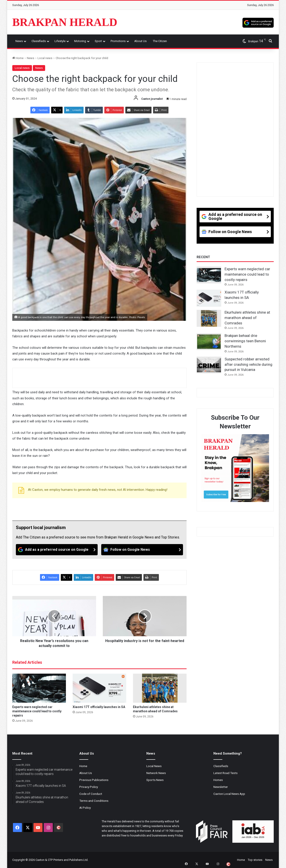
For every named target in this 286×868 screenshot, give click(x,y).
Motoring (80, 41)
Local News (154, 766)
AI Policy (85, 808)
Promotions (118, 41)
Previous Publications (94, 780)
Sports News (155, 780)
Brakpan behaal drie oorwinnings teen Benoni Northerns (245, 341)
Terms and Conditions (94, 801)
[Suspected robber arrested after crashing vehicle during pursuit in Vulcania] (209, 365)
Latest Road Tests (225, 773)
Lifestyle (60, 41)
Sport (98, 41)
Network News (156, 773)
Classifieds (39, 41)
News (19, 41)
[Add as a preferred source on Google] (258, 22)
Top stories (255, 860)
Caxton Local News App (229, 794)
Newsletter (221, 787)
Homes (218, 780)
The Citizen (160, 41)
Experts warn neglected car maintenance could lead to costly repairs (37, 711)
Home (18, 58)
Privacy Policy (89, 787)
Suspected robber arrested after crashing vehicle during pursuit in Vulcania (248, 364)
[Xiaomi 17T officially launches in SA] (99, 688)
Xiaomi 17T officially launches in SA (99, 707)
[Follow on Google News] (142, 550)
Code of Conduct (91, 794)
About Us (140, 41)
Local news (45, 58)
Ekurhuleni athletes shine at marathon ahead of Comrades (247, 318)
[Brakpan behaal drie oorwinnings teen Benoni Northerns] (209, 342)
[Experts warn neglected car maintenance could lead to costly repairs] (39, 688)
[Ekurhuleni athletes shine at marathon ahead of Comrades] (160, 688)
